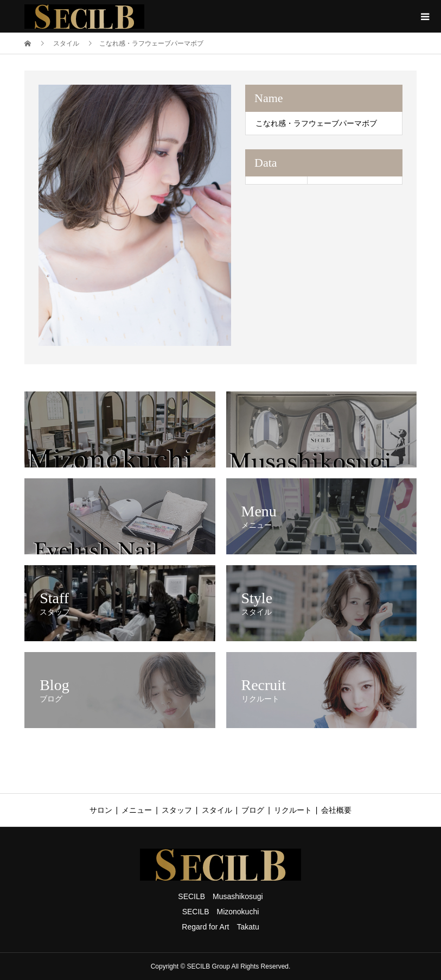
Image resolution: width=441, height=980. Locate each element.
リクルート (293, 810)
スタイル (217, 810)
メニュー (137, 810)
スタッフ (177, 810)
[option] (135, 215)
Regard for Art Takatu (220, 927)
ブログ (253, 810)
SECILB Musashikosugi (220, 896)
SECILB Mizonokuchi (221, 912)
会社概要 (336, 810)
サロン (101, 810)
